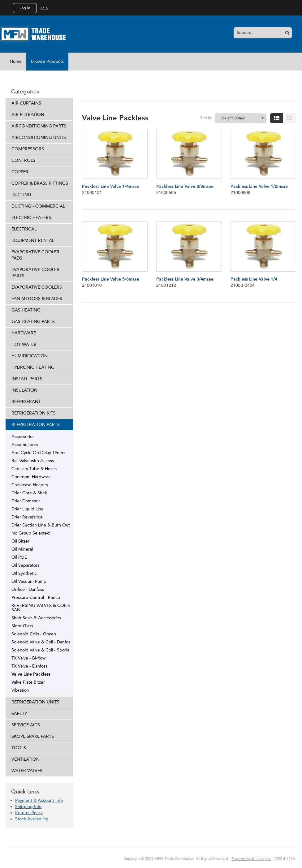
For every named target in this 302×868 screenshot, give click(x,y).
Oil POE (19, 557)
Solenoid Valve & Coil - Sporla (40, 650)
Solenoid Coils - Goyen (34, 634)
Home (16, 61)
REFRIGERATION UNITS (35, 702)
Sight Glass (22, 626)
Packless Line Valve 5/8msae (111, 279)
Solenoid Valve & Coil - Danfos (41, 642)
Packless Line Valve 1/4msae (111, 186)
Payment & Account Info (39, 800)
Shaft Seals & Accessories (36, 618)
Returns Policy (29, 813)
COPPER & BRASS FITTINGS (40, 183)
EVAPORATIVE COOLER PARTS (35, 273)
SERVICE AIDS (26, 725)
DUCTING (21, 195)
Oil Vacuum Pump (29, 581)
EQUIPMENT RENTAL (33, 241)
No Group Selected (31, 533)
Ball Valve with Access (33, 461)
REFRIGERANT (26, 402)
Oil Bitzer (20, 541)
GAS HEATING (26, 310)
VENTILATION (26, 759)
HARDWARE (24, 333)
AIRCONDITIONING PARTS (39, 126)
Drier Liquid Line (28, 509)
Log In (25, 8)
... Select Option (232, 118)
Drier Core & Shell (29, 493)
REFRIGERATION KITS (34, 413)
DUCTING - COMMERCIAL (38, 206)
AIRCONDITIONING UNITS (39, 138)
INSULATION (24, 390)
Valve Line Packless (31, 674)
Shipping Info (28, 807)
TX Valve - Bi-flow (28, 658)
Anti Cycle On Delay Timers (38, 453)
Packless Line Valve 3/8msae (185, 186)
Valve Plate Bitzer (28, 682)
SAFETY (19, 713)
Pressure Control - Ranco (36, 597)
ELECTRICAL (24, 229)
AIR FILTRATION (28, 115)
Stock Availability (32, 819)
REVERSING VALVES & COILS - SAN (42, 608)
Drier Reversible (27, 517)
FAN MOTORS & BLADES (37, 299)
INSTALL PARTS (27, 379)
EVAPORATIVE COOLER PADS (35, 255)
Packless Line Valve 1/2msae (259, 186)
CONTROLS (23, 160)
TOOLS (19, 748)
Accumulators (25, 445)
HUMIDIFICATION (30, 356)
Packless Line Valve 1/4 (254, 279)
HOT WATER (24, 344)
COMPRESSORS (28, 149)
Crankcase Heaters (30, 485)
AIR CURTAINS (26, 103)
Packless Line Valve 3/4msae (185, 279)
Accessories (23, 436)
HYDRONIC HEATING (33, 367)
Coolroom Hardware (31, 477)
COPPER (20, 172)
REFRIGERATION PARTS (36, 425)
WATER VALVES (27, 771)
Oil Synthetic (24, 573)
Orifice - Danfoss (28, 589)
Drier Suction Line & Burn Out (41, 525)
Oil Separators (25, 565)
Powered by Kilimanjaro (251, 859)
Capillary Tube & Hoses (34, 469)
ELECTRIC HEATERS (31, 218)
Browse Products (47, 61)
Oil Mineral (22, 549)
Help (44, 8)
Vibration (20, 690)
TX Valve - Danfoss (29, 666)
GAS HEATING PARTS (33, 322)
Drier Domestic (26, 501)
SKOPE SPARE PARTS (33, 736)
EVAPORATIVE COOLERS (37, 287)
